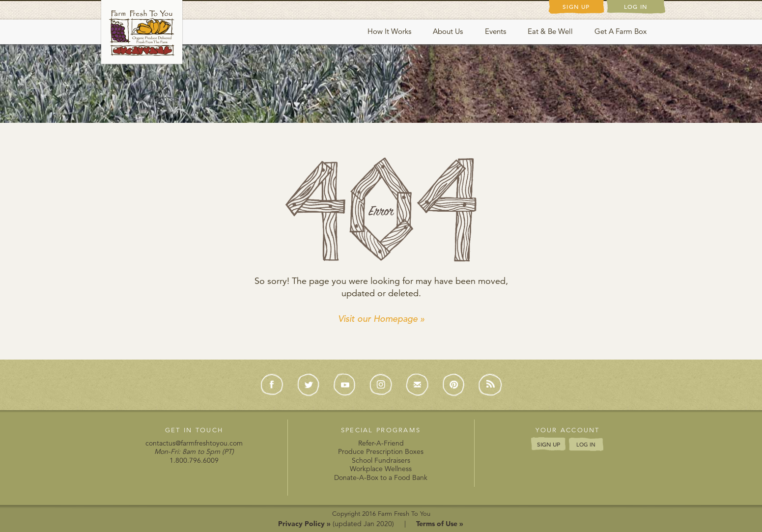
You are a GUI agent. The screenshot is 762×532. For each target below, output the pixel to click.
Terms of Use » (440, 524)
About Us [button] (448, 31)
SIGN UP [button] (549, 444)
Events (495, 31)
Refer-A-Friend (381, 443)
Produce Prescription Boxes (381, 451)
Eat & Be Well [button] (550, 31)
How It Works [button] (389, 31)
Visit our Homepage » (381, 319)
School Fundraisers (381, 460)
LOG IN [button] (586, 445)
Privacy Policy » (304, 524)
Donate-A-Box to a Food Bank (381, 477)
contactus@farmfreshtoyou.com (194, 443)
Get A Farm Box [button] (621, 31)
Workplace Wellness (381, 469)
